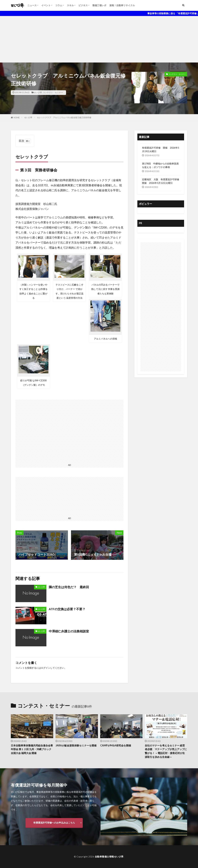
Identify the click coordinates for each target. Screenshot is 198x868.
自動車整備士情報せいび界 (109, 857)
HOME (17, 118)
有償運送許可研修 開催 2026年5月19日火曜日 (161, 149)
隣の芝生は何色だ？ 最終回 (69, 587)
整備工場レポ (99, 5)
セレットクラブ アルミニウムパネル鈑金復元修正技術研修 (64, 117)
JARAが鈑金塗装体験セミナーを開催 (76, 747)
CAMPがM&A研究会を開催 (116, 745)
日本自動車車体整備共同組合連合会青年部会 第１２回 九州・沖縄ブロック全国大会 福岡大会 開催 (32, 749)
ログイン (46, 668)
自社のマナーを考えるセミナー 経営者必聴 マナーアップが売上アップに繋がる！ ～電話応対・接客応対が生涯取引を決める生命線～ (166, 751)
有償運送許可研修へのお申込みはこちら (54, 823)
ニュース (32, 5)
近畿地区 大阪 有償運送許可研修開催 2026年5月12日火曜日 (161, 181)
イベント (46, 5)
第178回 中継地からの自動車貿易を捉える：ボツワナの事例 (160, 165)
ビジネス (83, 5)
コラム (59, 5)
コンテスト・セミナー (53, 92)
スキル (70, 5)
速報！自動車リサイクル (122, 5)
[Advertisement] (99, 39)
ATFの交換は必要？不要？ (67, 609)
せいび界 (38, 92)
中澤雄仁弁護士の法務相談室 (69, 631)
